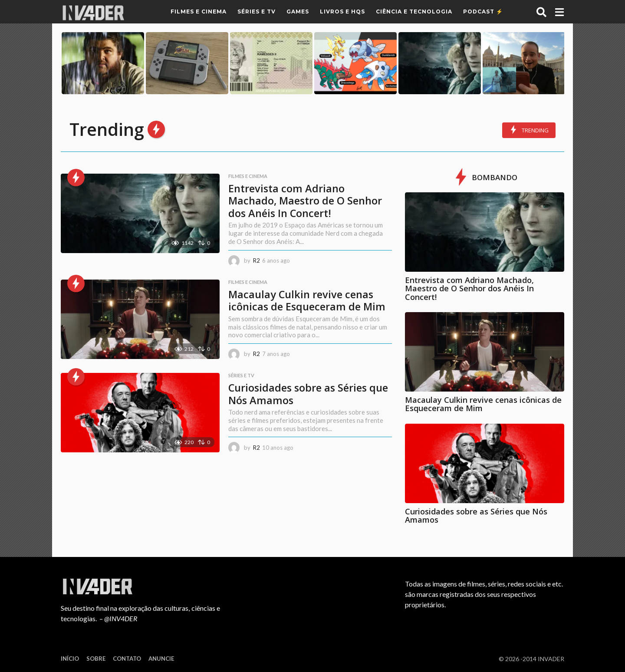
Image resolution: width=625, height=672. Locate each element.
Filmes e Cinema (199, 12)
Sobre (96, 659)
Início (70, 659)
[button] (541, 12)
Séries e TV (257, 12)
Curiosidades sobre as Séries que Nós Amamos (303, 406)
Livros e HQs (342, 12)
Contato (127, 659)
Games (298, 12)
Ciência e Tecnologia (414, 12)
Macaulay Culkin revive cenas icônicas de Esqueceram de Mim (307, 306)
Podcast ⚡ (483, 12)
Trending (529, 130)
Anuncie (161, 659)
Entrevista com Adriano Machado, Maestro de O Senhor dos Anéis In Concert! (305, 200)
